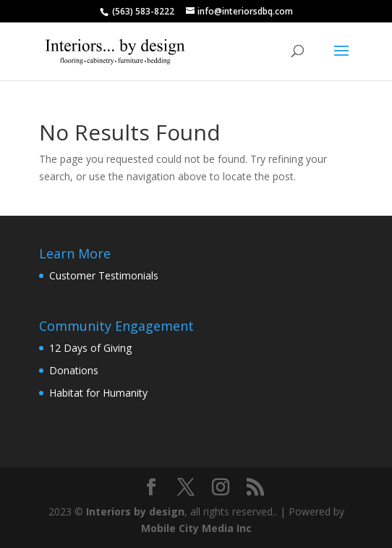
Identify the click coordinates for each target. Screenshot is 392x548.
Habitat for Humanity (98, 393)
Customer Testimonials (104, 275)
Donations (74, 370)
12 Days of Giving (90, 348)
